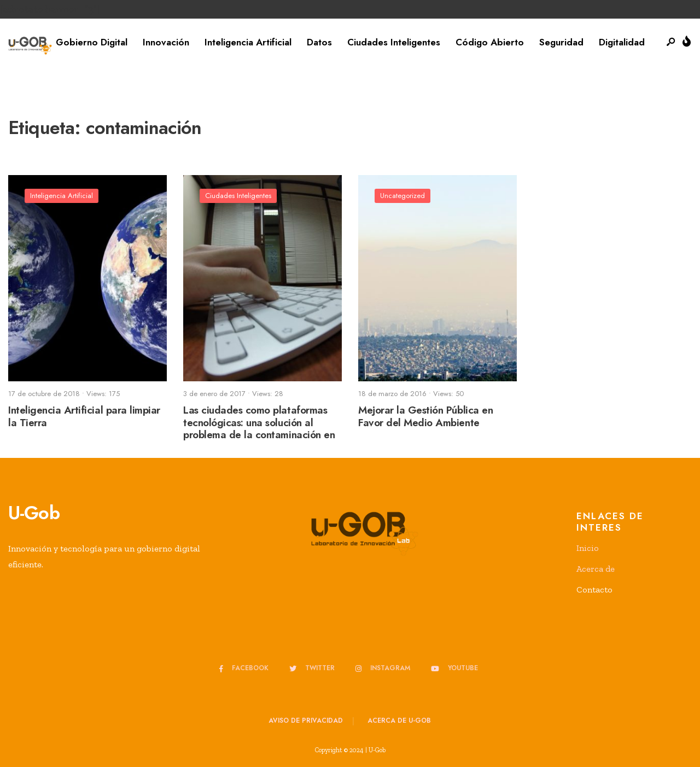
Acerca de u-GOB (399, 720)
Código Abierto (490, 42)
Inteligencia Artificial (248, 42)
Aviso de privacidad (306, 720)
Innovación (166, 42)
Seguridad (561, 42)
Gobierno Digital (92, 42)
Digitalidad (622, 42)
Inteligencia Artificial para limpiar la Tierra (84, 416)
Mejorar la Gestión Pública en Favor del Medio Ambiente (425, 416)
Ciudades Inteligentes (394, 42)
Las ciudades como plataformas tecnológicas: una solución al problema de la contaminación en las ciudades (259, 429)
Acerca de (596, 569)
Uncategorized (402, 196)
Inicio (588, 548)
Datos (319, 42)
